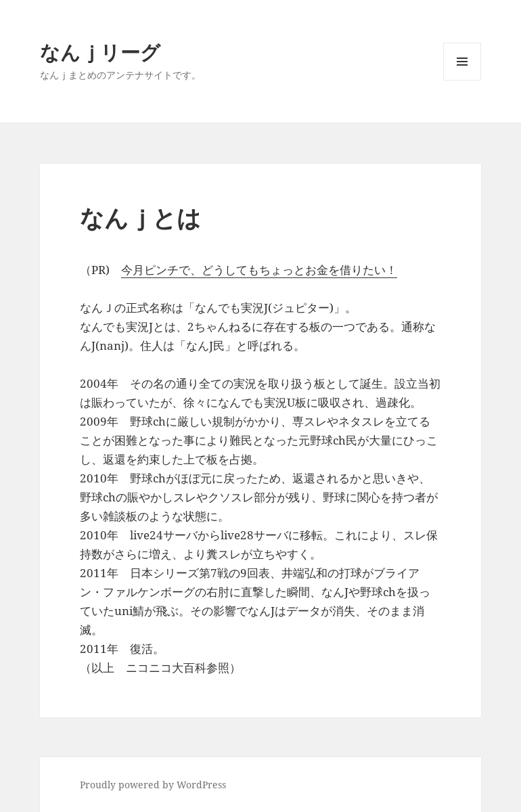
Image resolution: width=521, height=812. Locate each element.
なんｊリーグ (100, 52)
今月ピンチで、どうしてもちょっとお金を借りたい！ (259, 270)
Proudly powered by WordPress (153, 785)
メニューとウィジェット (462, 80)
